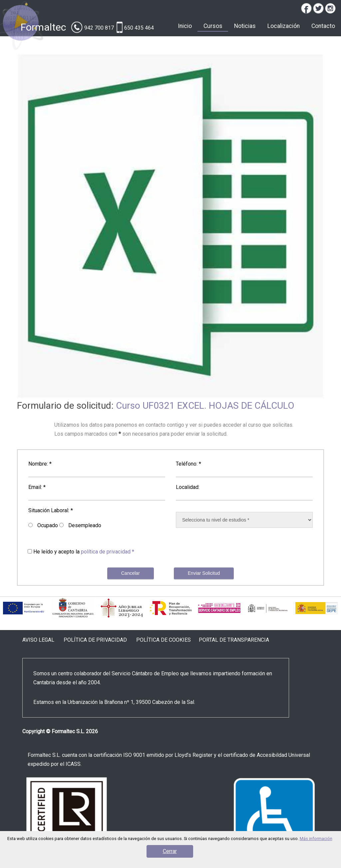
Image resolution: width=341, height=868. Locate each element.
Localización (284, 26)
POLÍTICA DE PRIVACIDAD (95, 640)
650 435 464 (139, 28)
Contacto (323, 26)
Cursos (213, 26)
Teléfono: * (188, 464)
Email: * (37, 487)
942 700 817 (99, 28)
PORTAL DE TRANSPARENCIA (234, 640)
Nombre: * (40, 464)
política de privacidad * (108, 552)
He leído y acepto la (84, 552)
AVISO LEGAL (38, 640)
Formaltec (43, 27)
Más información (316, 839)
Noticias (245, 26)
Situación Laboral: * (51, 510)
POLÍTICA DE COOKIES (164, 640)
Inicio (185, 26)
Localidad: (188, 487)
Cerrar (170, 851)
